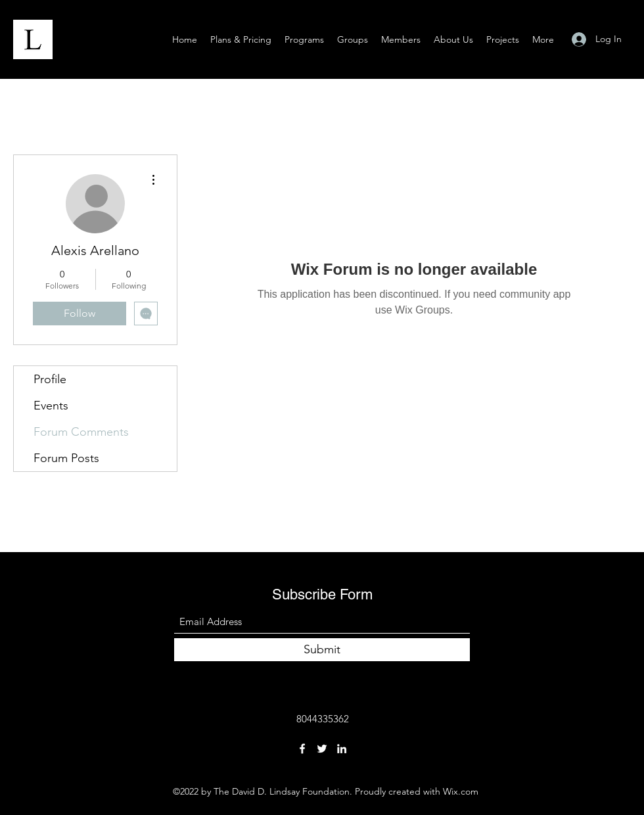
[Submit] (322, 650)
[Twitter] (322, 749)
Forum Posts (66, 458)
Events (51, 406)
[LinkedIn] (342, 749)
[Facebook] (302, 749)
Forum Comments (81, 432)
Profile (50, 379)
